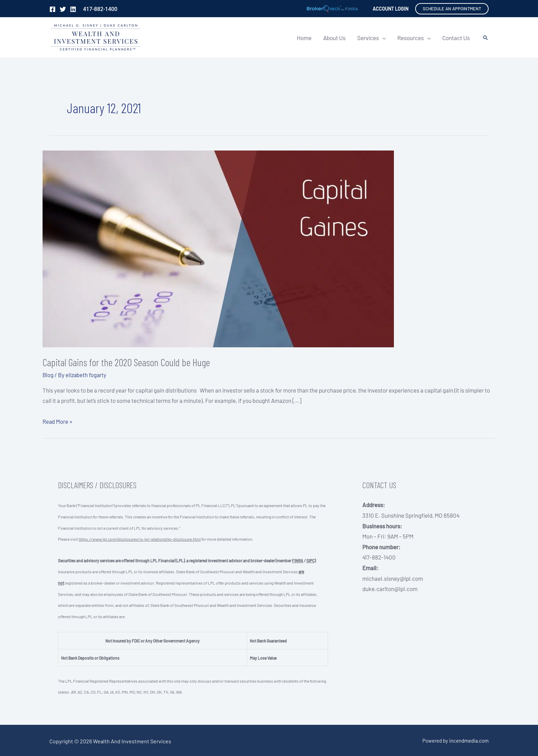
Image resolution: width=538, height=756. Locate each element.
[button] (452, 9)
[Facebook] (52, 9)
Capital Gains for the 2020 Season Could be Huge (126, 362)
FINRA (298, 560)
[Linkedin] (73, 9)
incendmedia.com (469, 740)
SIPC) (311, 560)
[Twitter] (63, 9)
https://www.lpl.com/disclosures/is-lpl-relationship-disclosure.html (140, 539)
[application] (382, 38)
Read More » (58, 421)
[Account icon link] (390, 9)
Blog (48, 375)
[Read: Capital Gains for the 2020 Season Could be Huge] (218, 248)
